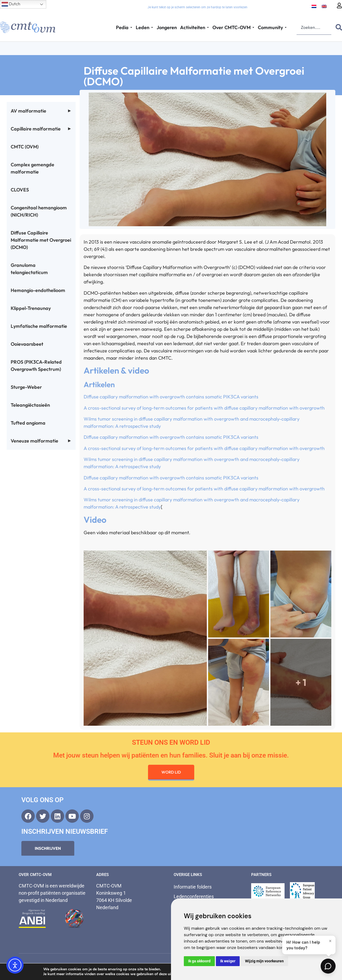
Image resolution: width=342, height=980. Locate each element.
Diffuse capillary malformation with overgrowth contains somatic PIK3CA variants (171, 397)
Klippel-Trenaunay (31, 308)
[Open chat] (328, 966)
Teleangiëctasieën (30, 405)
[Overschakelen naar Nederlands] (314, 6)
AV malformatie (41, 111)
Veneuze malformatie (41, 441)
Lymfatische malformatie (39, 326)
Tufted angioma (28, 423)
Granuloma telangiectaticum (29, 269)
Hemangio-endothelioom (38, 290)
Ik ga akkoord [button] (199, 961)
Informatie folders (193, 887)
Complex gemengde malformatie (32, 168)
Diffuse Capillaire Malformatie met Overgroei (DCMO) (41, 240)
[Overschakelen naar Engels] (324, 6)
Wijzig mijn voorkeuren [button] (264, 961)
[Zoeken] (338, 27)
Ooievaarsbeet (27, 344)
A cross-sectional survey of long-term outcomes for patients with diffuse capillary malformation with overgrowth (204, 408)
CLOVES (20, 190)
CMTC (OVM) (25, 147)
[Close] (330, 941)
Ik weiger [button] (228, 961)
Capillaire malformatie (41, 129)
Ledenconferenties (194, 896)
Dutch (11, 4)
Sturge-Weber (26, 387)
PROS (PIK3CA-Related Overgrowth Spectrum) (36, 366)
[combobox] (314, 27)
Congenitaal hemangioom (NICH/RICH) (39, 211)
